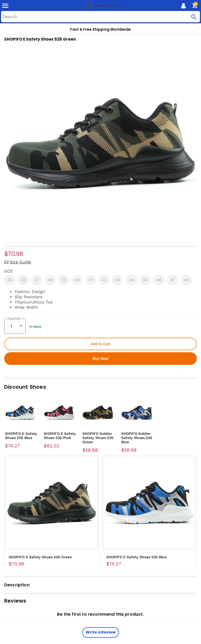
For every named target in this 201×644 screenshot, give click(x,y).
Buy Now (100, 359)
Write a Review (101, 632)
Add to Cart (100, 344)
